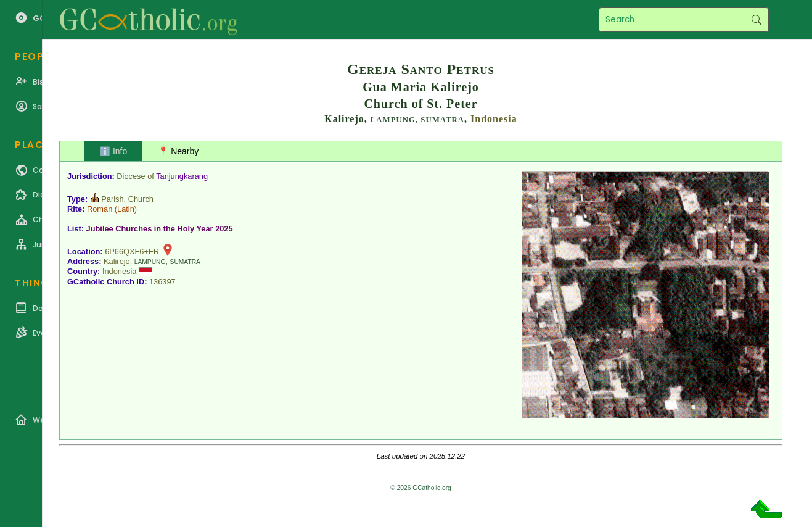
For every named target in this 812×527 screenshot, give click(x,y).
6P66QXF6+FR (132, 251)
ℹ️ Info (113, 151)
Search (756, 20)
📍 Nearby (178, 151)
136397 (162, 282)
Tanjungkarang (182, 176)
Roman (100, 209)
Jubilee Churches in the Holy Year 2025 (160, 229)
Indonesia (494, 119)
